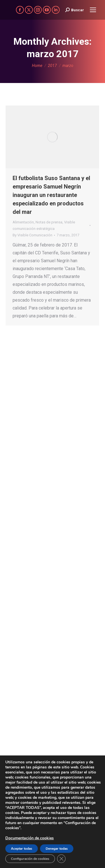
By (32, 235)
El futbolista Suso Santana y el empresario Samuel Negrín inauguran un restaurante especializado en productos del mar (51, 195)
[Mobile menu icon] (93, 10)
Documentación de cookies (30, 838)
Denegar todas (57, 849)
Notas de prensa (49, 222)
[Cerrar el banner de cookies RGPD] (61, 859)
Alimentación (23, 222)
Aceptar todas (22, 849)
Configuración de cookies (30, 859)
